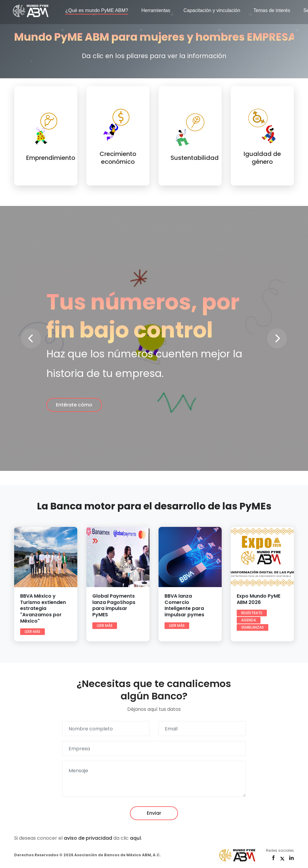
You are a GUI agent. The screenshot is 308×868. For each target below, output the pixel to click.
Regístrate (252, 613)
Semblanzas (253, 627)
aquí (136, 838)
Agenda (249, 620)
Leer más (32, 632)
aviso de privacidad (88, 838)
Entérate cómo (74, 405)
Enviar (154, 813)
